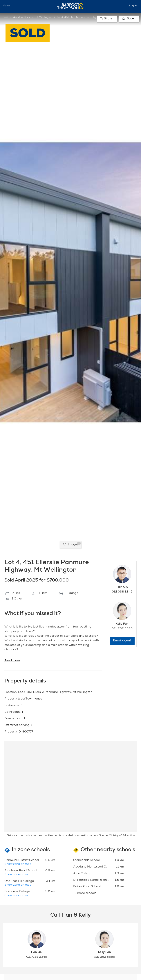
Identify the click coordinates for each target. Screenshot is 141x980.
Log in (133, 6)
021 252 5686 (122, 629)
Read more (12, 661)
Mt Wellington (44, 17)
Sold (5, 17)
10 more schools (85, 893)
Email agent (122, 641)
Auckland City (22, 17)
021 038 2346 (122, 592)
